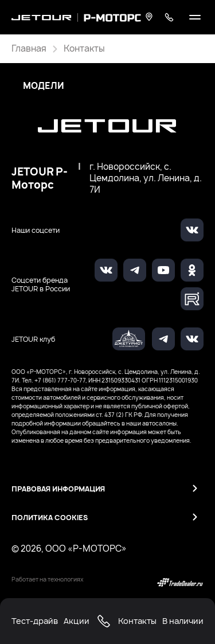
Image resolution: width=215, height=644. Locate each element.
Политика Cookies (50, 518)
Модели (44, 86)
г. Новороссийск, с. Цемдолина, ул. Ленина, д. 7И (146, 178)
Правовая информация (58, 489)
